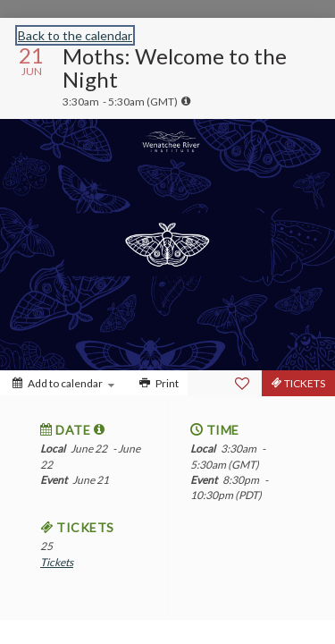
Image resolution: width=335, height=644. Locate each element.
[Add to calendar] (63, 383)
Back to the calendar (75, 35)
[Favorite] (242, 384)
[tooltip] (186, 101)
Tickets (57, 562)
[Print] (157, 383)
